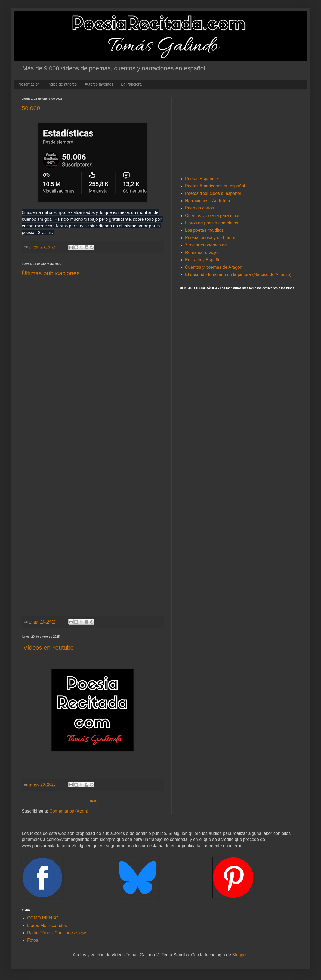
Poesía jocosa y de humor (210, 238)
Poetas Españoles (203, 179)
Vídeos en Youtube (48, 648)
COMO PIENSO (43, 918)
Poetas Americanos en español (215, 186)
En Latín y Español (203, 260)
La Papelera (131, 84)
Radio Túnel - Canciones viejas (57, 933)
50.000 (31, 108)
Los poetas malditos (204, 230)
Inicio (92, 801)
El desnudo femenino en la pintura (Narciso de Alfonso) (238, 275)
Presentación (29, 84)
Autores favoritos (99, 84)
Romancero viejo (201, 253)
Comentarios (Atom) (69, 811)
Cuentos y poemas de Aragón (214, 267)
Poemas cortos (200, 208)
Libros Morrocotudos (47, 926)
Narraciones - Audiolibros (209, 201)
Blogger (240, 955)
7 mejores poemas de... (208, 245)
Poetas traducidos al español (213, 193)
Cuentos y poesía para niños (213, 216)
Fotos (33, 940)
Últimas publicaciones (51, 273)
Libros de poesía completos (212, 223)
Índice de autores (62, 84)
